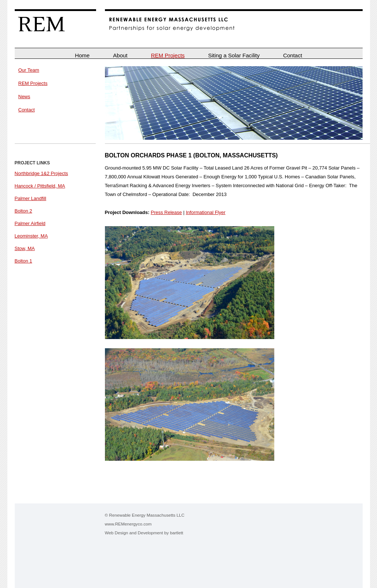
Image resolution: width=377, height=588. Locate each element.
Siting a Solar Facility (234, 55)
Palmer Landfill (31, 198)
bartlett (177, 533)
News (24, 97)
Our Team (29, 70)
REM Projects (168, 55)
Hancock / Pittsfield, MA (40, 186)
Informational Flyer (206, 212)
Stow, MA (25, 248)
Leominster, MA (31, 236)
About (120, 55)
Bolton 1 (24, 261)
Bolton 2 (24, 211)
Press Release (166, 212)
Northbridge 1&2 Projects (41, 173)
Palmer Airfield (30, 223)
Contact (293, 55)
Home (82, 55)
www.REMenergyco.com (128, 524)
